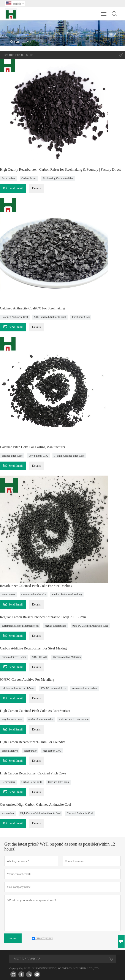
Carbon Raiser (29, 178)
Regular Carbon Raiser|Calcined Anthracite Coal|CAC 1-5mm (43, 617)
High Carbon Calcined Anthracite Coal (40, 813)
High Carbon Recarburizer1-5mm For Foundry (32, 742)
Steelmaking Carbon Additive (58, 178)
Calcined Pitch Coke (59, 782)
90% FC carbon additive (53, 688)
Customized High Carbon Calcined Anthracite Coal (36, 804)
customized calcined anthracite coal (20, 626)
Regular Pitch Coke (12, 719)
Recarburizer (8, 178)
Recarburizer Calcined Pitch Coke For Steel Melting (36, 586)
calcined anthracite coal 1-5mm (18, 688)
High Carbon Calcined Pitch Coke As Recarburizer (35, 711)
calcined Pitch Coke (12, 456)
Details (36, 188)
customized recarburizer (85, 688)
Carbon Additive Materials (67, 657)
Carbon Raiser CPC (32, 782)
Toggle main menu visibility (104, 12)
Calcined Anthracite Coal (15, 317)
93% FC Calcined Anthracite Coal (90, 626)
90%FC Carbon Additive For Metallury (27, 680)
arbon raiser (8, 813)
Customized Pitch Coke (34, 595)
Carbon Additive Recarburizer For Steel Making (33, 648)
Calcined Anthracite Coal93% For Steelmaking (32, 308)
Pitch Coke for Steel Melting (67, 595)
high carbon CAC (52, 751)
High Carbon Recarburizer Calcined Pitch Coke (33, 773)
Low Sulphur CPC (38, 456)
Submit (13, 938)
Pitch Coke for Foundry (41, 719)
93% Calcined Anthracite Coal (50, 317)
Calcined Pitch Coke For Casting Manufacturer (33, 447)
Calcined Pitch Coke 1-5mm (74, 719)
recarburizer (30, 751)
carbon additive (10, 751)
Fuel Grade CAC (81, 317)
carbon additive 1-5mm (14, 657)
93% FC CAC (39, 657)
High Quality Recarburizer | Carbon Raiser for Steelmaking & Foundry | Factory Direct (60, 169)
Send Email (13, 188)
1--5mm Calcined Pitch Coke (69, 456)
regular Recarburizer (56, 626)
